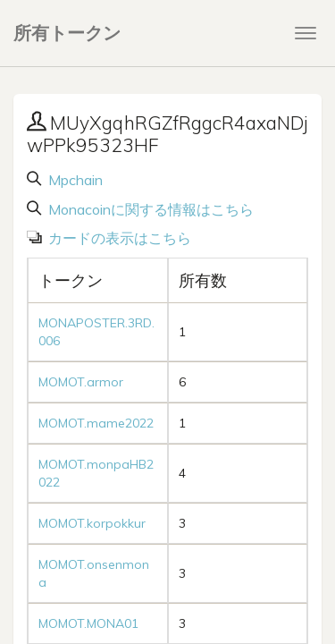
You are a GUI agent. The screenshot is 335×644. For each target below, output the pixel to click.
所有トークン (67, 33)
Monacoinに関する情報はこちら (149, 209)
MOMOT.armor (81, 382)
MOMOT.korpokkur (92, 523)
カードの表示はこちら (118, 238)
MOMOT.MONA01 (88, 623)
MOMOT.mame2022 (96, 423)
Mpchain (74, 180)
